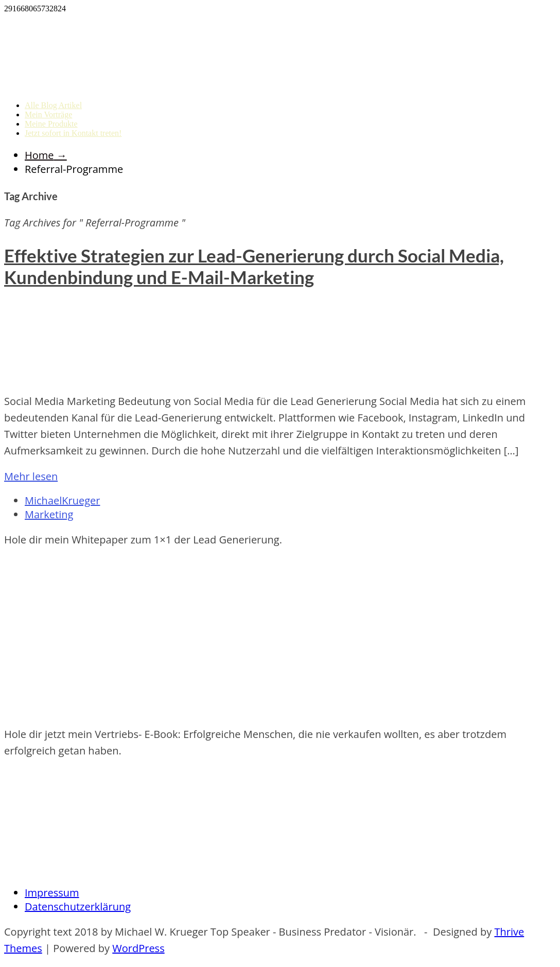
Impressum (52, 893)
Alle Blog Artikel (53, 105)
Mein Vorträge (48, 115)
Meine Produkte (51, 124)
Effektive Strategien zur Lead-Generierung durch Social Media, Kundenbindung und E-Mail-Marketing (254, 266)
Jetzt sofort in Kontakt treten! (73, 133)
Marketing (49, 514)
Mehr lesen (31, 476)
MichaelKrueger (62, 500)
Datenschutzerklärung (78, 907)
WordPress (138, 948)
